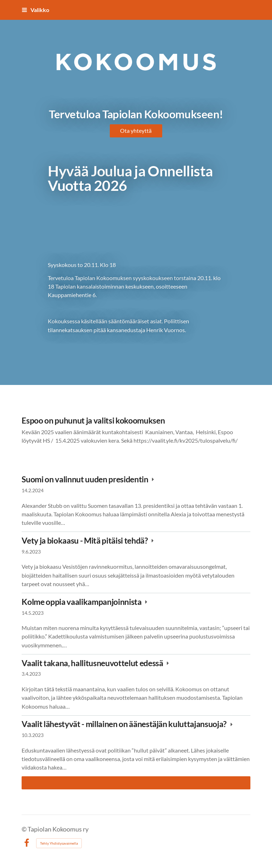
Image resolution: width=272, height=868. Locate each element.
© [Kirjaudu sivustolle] (25, 829)
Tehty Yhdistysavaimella (59, 843)
